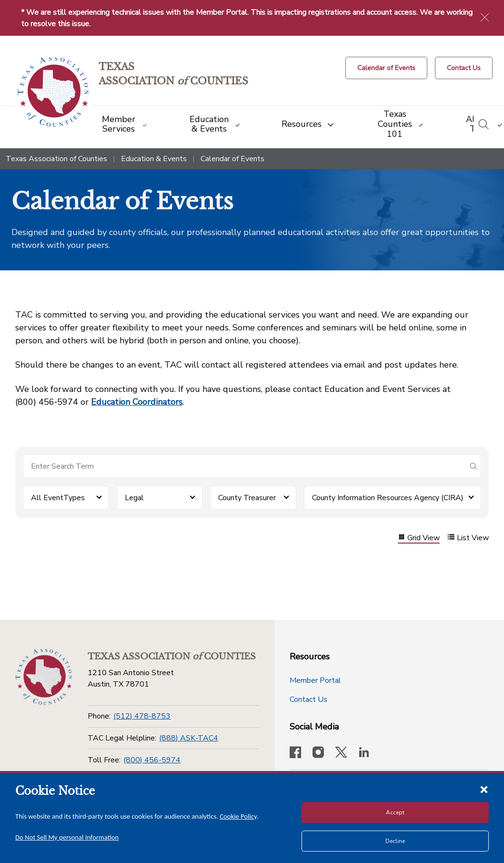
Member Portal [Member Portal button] (315, 680)
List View (468, 538)
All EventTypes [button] (58, 498)
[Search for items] (244, 466)
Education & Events (154, 159)
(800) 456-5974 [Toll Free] (152, 760)
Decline (395, 841)
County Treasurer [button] (247, 498)
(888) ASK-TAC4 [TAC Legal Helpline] (189, 738)
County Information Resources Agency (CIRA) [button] (388, 498)
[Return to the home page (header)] (53, 92)
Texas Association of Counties (56, 159)
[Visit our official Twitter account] (341, 753)
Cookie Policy (238, 816)
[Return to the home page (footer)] (44, 677)
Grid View (419, 538)
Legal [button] (134, 498)
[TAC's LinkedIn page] (364, 753)
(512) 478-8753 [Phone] (142, 716)
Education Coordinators (137, 402)
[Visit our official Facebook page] (295, 753)
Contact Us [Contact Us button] (308, 699)
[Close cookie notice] (484, 789)
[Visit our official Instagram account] (318, 753)
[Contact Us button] (464, 68)
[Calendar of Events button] (386, 68)
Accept (395, 812)
